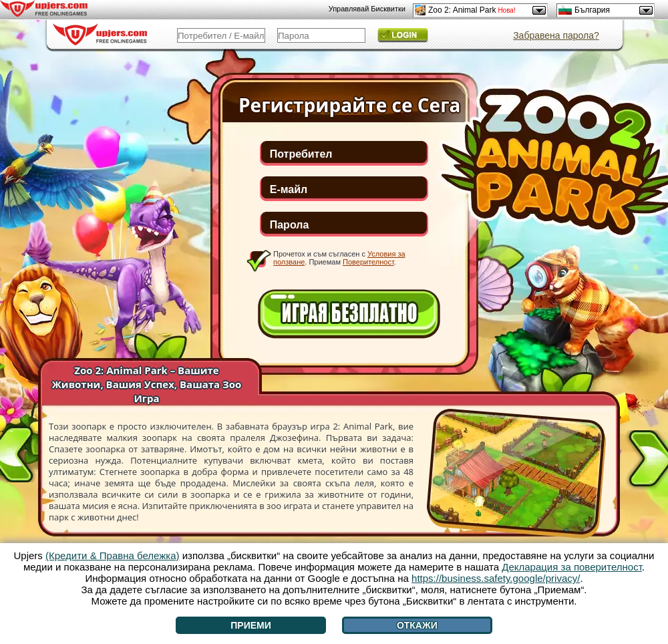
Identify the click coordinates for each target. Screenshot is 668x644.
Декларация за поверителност (572, 567)
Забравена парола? (556, 35)
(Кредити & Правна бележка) (113, 555)
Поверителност (368, 262)
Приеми (251, 625)
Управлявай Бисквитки (367, 9)
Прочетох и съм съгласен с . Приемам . (339, 258)
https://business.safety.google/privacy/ (496, 578)
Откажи (417, 625)
